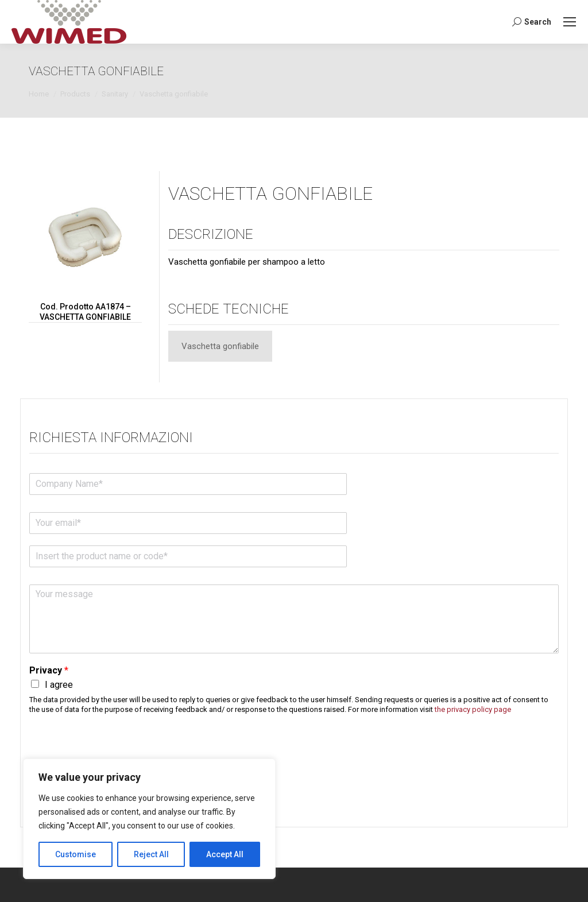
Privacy (49, 670)
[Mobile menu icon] (570, 22)
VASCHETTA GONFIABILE (270, 193)
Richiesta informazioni (111, 438)
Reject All (151, 854)
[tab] (220, 346)
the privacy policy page (473, 709)
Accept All (225, 854)
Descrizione (211, 234)
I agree (59, 685)
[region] (149, 819)
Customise (76, 854)
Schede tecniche (229, 309)
